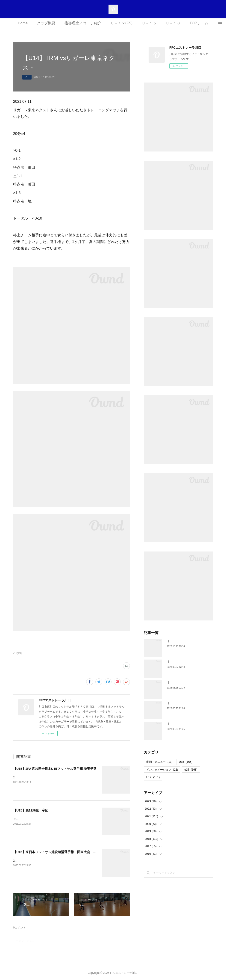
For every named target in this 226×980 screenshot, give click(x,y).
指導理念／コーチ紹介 (83, 23)
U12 (153, 777)
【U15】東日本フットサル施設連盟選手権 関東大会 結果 (56, 852)
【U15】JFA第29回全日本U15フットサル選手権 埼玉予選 (55, 769)
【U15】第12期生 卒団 (31, 810)
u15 (27, 77)
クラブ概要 (46, 23)
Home (23, 23)
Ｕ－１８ (173, 23)
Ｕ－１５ (149, 23)
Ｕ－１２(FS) (122, 23)
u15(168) (18, 653)
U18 (185, 762)
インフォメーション (162, 770)
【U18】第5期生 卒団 (181, 724)
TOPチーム (199, 23)
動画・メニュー (159, 762)
